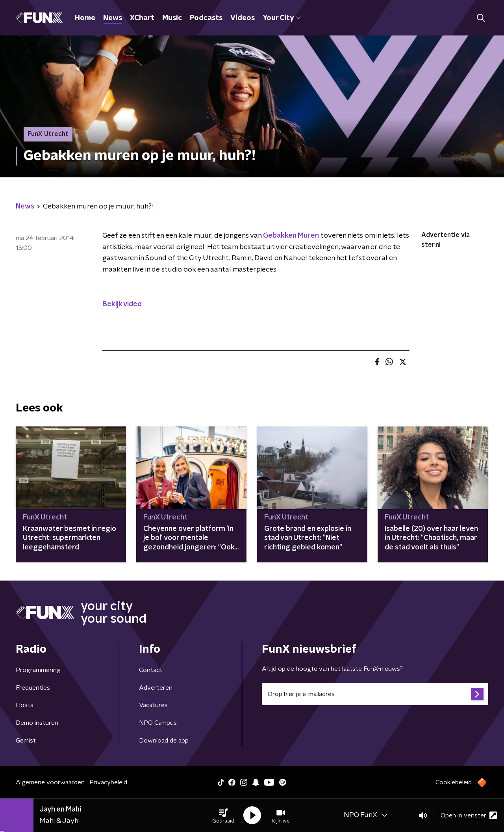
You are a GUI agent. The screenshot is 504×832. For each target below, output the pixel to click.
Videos (243, 18)
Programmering (38, 670)
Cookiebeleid (454, 782)
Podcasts (206, 18)
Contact (151, 670)
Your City (282, 18)
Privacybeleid (108, 782)
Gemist (26, 741)
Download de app (164, 741)
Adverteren (156, 688)
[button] (223, 815)
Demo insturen (37, 723)
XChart (142, 18)
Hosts (25, 705)
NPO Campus (158, 723)
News (113, 18)
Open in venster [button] (469, 815)
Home (85, 18)
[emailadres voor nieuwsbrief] (375, 694)
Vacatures (153, 705)
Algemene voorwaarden (50, 782)
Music (172, 18)
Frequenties (33, 688)
